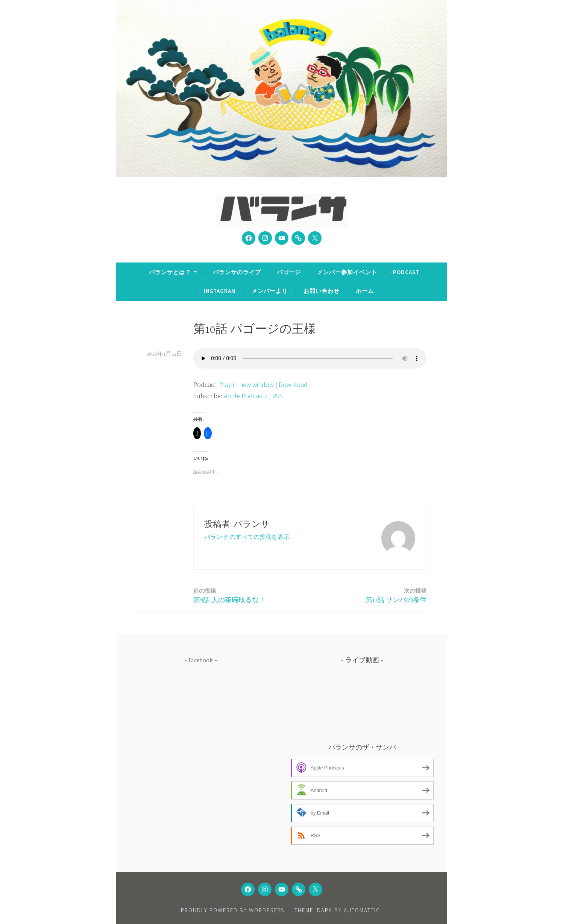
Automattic (362, 910)
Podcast (406, 272)
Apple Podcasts (246, 396)
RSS (278, 396)
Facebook (201, 661)
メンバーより (270, 291)
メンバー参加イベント (347, 272)
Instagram (220, 291)
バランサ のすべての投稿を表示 (247, 537)
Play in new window (247, 385)
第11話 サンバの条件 (396, 595)
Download (293, 385)
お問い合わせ (322, 291)
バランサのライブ (237, 272)
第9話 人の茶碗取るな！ (229, 595)
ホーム (365, 291)
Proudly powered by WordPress (233, 910)
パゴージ (289, 272)
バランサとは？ (170, 272)
